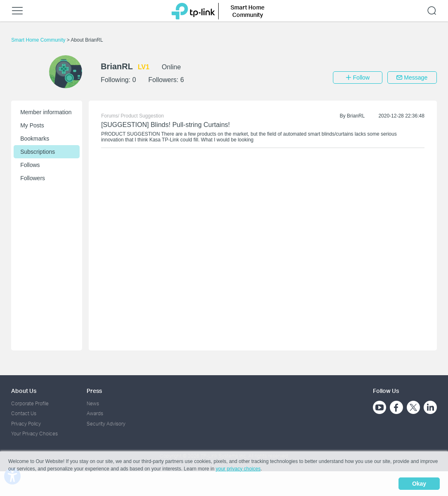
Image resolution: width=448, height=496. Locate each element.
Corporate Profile (30, 403)
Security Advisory (106, 424)
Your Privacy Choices (34, 434)
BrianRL (356, 116)
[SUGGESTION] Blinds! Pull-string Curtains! (165, 125)
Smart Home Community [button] (248, 11)
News (93, 403)
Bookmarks (35, 139)
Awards (95, 413)
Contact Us (24, 413)
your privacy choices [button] (238, 469)
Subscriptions (38, 152)
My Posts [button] (32, 125)
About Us (24, 391)
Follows (30, 165)
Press (94, 391)
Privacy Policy (26, 424)
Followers (33, 178)
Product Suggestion (143, 116)
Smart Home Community (39, 40)
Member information (46, 112)
